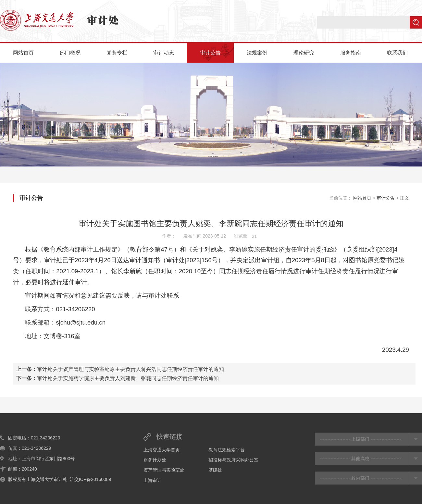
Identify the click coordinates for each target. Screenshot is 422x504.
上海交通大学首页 (162, 450)
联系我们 (397, 53)
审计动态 (164, 53)
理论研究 (304, 53)
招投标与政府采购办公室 (233, 460)
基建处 (215, 470)
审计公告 (210, 53)
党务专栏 (117, 53)
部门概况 (70, 53)
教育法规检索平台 (227, 450)
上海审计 (153, 480)
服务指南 (351, 53)
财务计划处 (155, 460)
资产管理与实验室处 (164, 470)
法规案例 (257, 53)
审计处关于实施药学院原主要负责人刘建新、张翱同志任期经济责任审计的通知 (128, 378)
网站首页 (23, 53)
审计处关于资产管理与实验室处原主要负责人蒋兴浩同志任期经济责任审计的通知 (130, 369)
